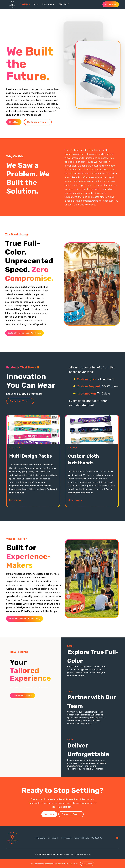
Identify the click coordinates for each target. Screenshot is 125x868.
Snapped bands (82, 838)
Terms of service (83, 854)
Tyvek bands (67, 838)
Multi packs (40, 838)
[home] (14, 4)
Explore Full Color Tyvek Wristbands (25, 333)
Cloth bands (53, 838)
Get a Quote (87, 864)
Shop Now (14, 122)
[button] (48, 4)
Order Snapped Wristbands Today (25, 619)
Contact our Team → (38, 122)
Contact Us (111, 4)
